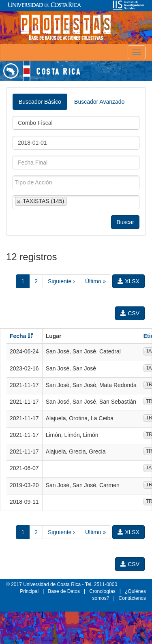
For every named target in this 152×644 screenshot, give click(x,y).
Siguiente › (61, 281)
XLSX (128, 281)
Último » (95, 281)
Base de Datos (64, 591)
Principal (29, 591)
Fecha (21, 336)
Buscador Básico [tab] (40, 102)
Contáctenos (132, 598)
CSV (130, 313)
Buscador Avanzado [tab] (99, 102)
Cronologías (102, 591)
